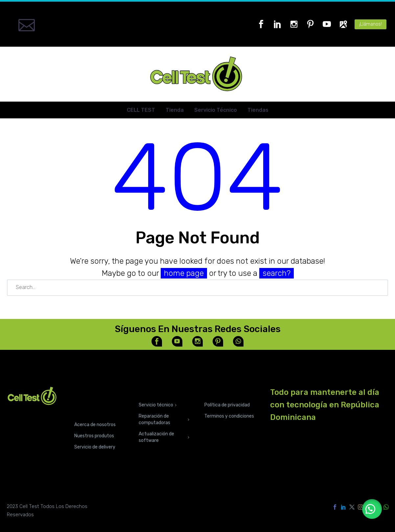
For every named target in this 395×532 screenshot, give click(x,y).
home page (184, 273)
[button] (372, 509)
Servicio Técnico (216, 110)
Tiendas (258, 110)
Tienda (175, 110)
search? (277, 273)
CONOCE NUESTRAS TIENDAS (91, 401)
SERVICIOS (155, 391)
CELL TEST (141, 110)
